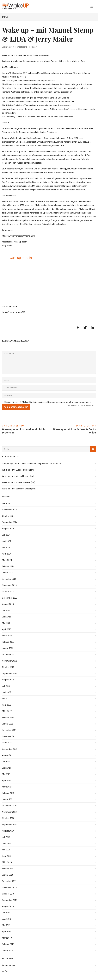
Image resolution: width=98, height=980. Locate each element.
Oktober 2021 (8, 743)
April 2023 (7, 629)
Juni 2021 (6, 768)
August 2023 (8, 604)
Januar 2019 (8, 950)
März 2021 (7, 787)
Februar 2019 (8, 944)
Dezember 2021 (9, 730)
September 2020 (10, 825)
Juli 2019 (6, 913)
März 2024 (7, 560)
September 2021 (10, 749)
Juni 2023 (6, 617)
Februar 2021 (8, 793)
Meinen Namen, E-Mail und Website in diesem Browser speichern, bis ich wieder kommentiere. (48, 402)
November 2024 (9, 510)
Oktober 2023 (8, 592)
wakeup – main (21, 258)
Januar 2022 (8, 724)
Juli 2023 (6, 610)
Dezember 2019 (9, 881)
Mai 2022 (6, 699)
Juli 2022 (6, 686)
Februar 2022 (8, 718)
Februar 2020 (8, 869)
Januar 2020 (8, 875)
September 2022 (10, 673)
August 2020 (8, 831)
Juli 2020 (6, 837)
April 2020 (7, 856)
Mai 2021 (6, 774)
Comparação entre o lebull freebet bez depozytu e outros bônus (32, 464)
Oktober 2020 (8, 818)
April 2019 (7, 932)
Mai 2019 (6, 925)
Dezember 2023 (9, 579)
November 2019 (9, 888)
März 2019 (7, 938)
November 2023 (9, 585)
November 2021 (9, 736)
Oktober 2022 (8, 667)
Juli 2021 (6, 762)
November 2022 (9, 661)
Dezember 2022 (9, 655)
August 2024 (8, 529)
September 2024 (10, 522)
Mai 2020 (6, 850)
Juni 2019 (6, 919)
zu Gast (34, 47)
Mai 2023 (6, 623)
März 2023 (7, 636)
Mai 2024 (6, 548)
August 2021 (8, 755)
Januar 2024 (8, 573)
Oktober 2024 (8, 516)
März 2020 (7, 862)
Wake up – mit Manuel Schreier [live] (19, 482)
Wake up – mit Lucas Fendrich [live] (18, 470)
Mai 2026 (6, 503)
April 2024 (7, 554)
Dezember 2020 (9, 806)
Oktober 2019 (8, 894)
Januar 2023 (8, 648)
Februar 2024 (8, 566)
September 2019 (10, 900)
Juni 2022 (6, 692)
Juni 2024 (6, 541)
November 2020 (9, 812)
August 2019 (8, 906)
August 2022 (8, 680)
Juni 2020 (6, 843)
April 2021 (7, 780)
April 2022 (7, 705)
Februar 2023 (8, 642)
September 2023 (10, 598)
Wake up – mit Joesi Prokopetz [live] (19, 489)
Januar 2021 (8, 799)
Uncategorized (23, 47)
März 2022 (7, 711)
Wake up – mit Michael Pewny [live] (18, 476)
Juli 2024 (6, 535)
